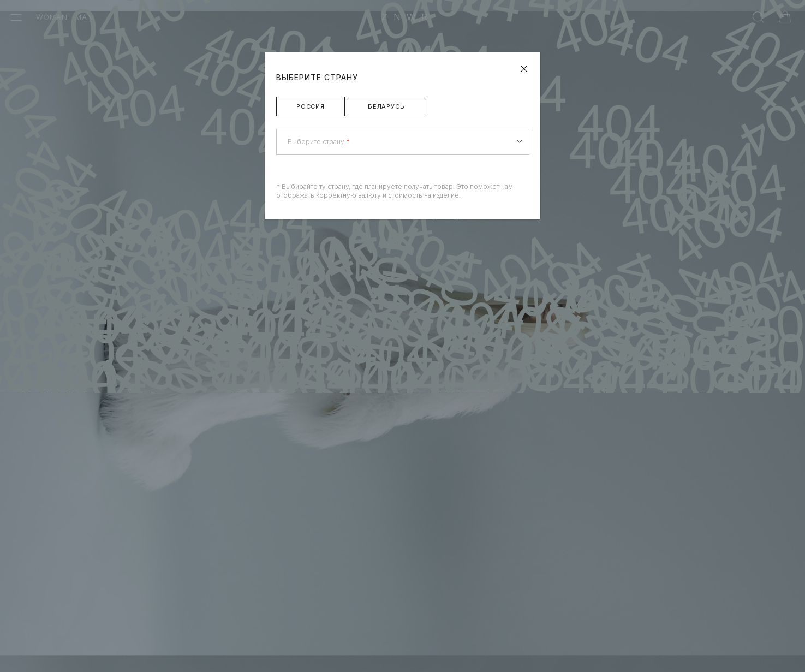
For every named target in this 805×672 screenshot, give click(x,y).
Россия (311, 106)
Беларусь (386, 106)
